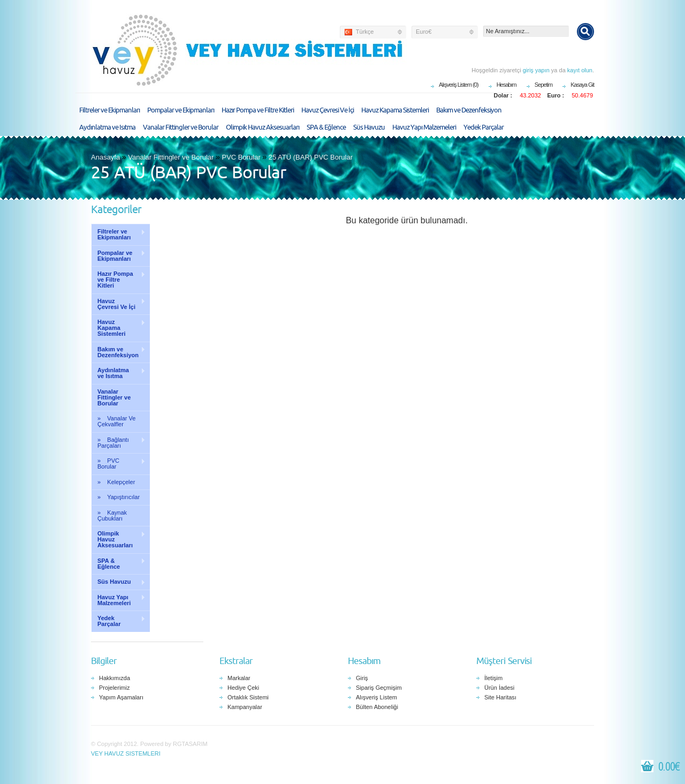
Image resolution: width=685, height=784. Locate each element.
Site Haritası (500, 697)
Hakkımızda (115, 678)
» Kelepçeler (116, 482)
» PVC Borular (118, 463)
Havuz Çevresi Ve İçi (328, 110)
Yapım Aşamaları (121, 697)
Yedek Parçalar (484, 127)
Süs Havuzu (369, 127)
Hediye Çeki (243, 688)
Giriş (362, 678)
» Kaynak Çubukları (112, 515)
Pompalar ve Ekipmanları (181, 110)
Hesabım (507, 85)
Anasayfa (105, 157)
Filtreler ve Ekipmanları (109, 110)
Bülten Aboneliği (377, 707)
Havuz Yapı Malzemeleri (424, 127)
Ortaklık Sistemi (248, 697)
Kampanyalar (245, 707)
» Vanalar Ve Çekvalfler (116, 421)
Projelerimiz (114, 688)
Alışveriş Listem (376, 697)
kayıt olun (580, 70)
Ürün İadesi (499, 688)
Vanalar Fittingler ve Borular (181, 127)
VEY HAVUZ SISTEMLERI (126, 753)
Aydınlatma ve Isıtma (107, 127)
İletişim (493, 678)
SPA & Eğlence (326, 127)
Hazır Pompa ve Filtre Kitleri (258, 110)
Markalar (239, 678)
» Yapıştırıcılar (119, 497)
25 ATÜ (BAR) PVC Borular (311, 157)
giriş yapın (536, 70)
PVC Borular (241, 157)
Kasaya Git (582, 85)
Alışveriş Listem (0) (459, 85)
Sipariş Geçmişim (379, 688)
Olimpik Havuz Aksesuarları (262, 127)
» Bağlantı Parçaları (118, 443)
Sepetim (543, 85)
